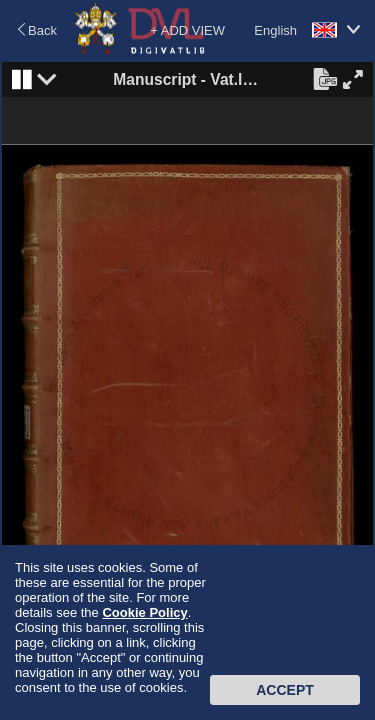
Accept (285, 690)
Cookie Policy (144, 612)
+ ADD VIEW (187, 30)
